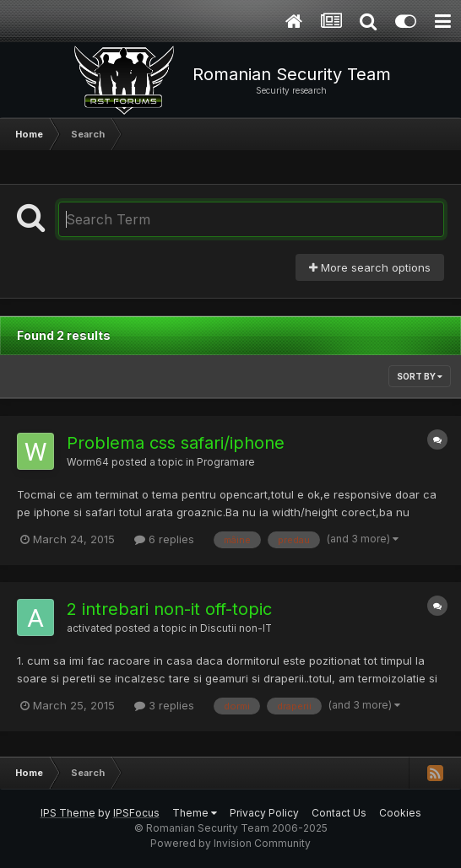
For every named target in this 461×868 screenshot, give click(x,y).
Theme (195, 813)
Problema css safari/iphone (176, 443)
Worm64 (88, 462)
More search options (370, 267)
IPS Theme (68, 813)
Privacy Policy (264, 813)
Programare (225, 462)
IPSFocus (136, 813)
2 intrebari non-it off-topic (169, 609)
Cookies (400, 813)
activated (89, 628)
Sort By (420, 376)
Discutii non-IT (236, 628)
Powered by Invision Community (230, 843)
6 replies (164, 539)
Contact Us (339, 813)
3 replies (164, 705)
